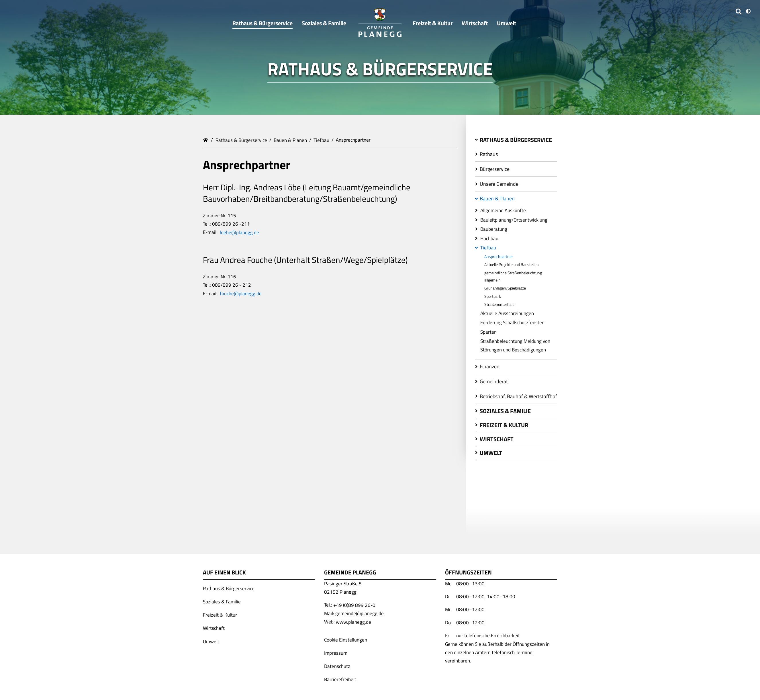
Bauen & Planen (290, 140)
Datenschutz (337, 666)
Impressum (336, 653)
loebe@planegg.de (239, 232)
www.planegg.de (353, 622)
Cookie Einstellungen (346, 640)
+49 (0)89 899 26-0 (354, 605)
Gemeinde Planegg (206, 139)
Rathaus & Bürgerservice (241, 140)
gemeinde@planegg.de (360, 613)
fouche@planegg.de (241, 294)
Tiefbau (321, 140)
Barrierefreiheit (340, 679)
